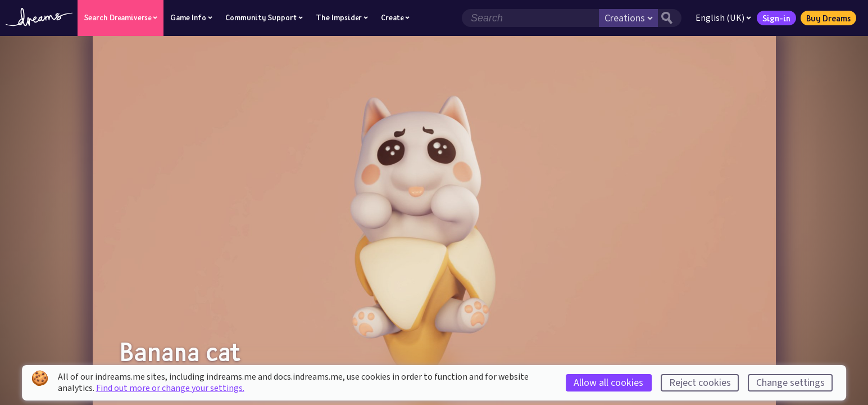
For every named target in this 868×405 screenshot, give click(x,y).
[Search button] (670, 18)
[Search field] (530, 18)
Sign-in (776, 18)
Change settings (790, 383)
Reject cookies (700, 383)
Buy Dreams (828, 18)
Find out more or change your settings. (170, 388)
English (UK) (723, 18)
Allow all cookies (608, 383)
